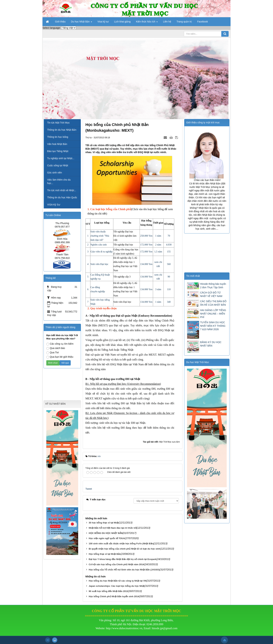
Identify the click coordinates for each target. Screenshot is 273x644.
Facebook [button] (203, 22)
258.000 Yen (146, 236)
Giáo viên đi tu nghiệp (101, 252)
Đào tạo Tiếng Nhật (58, 151)
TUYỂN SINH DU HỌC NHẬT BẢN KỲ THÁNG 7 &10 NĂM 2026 (213, 326)
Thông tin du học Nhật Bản (62, 130)
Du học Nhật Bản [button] (82, 23)
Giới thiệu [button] (60, 22)
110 (169, 289)
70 (169, 236)
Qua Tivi (52, 353)
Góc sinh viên (55, 173)
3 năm (158, 289)
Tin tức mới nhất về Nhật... (62, 190)
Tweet (89, 489)
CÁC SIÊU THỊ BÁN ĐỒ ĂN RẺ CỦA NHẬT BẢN (213, 303)
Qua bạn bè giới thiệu (60, 357)
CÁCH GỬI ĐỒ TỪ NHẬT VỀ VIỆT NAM (211, 294)
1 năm (158, 236)
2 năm (158, 245)
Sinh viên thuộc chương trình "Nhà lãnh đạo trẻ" (100, 236)
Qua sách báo (56, 348)
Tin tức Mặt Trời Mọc (58, 123)
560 (169, 264)
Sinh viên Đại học (99, 264)
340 (169, 302)
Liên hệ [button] (167, 22)
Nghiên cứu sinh (99, 245)
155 (169, 252)
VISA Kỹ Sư (54, 205)
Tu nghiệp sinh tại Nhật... (61, 158)
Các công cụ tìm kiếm (60, 344)
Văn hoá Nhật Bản (57, 144)
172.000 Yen (146, 245)
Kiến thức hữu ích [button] (147, 23)
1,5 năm (158, 252)
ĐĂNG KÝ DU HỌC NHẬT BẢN (211, 344)
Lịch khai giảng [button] (122, 22)
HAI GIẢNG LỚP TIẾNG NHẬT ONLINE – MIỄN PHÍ (213, 314)
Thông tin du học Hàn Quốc (62, 197)
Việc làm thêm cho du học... (59, 181)
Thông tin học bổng (58, 137)
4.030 (169, 245)
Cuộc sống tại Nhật (58, 165)
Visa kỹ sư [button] (103, 22)
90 (169, 277)
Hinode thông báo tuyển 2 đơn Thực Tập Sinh (213, 286)
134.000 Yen (146, 264)
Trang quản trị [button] (184, 22)
